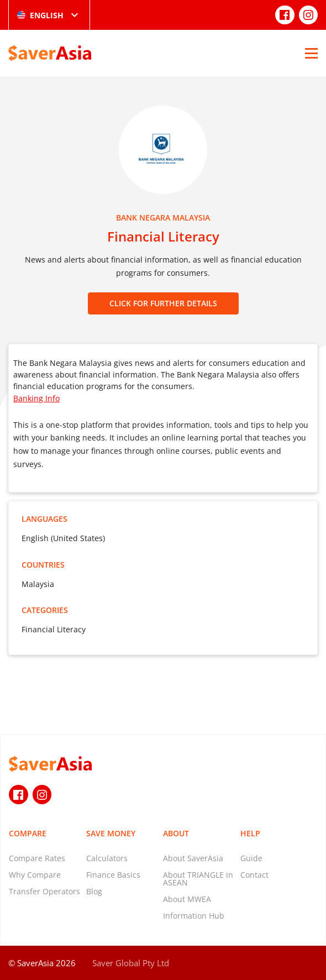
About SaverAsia (193, 858)
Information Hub (194, 916)
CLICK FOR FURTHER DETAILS (163, 303)
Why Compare (35, 875)
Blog (94, 891)
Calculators (107, 858)
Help (250, 833)
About (176, 833)
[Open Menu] (311, 53)
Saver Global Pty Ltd (131, 963)
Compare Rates (37, 858)
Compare (28, 833)
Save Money (111, 833)
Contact (254, 875)
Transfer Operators (44, 891)
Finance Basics (113, 875)
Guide (251, 858)
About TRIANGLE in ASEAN (198, 879)
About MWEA (187, 899)
